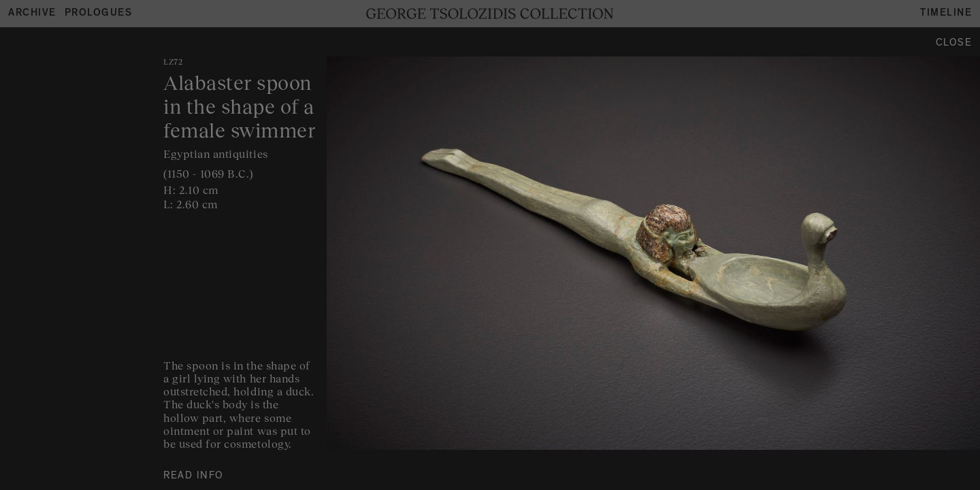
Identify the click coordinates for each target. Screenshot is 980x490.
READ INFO (194, 477)
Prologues (99, 14)
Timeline (946, 14)
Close (954, 44)
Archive (32, 14)
